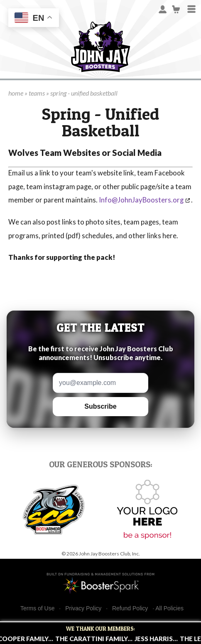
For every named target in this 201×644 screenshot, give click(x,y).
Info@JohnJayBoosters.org (141, 200)
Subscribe (100, 406)
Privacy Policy (83, 608)
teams (37, 93)
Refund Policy (130, 608)
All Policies (169, 608)
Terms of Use (37, 608)
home (16, 93)
